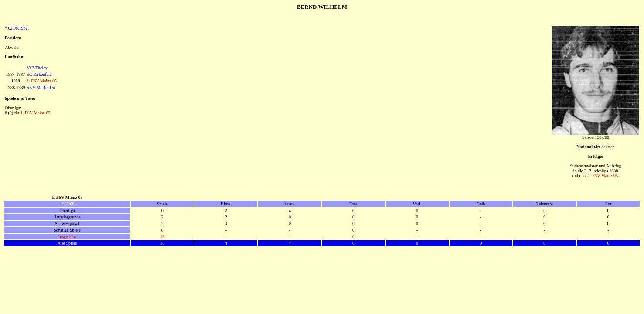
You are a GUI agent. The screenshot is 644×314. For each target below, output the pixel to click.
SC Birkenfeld (39, 74)
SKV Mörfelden (41, 87)
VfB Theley (37, 68)
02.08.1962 (18, 28)
